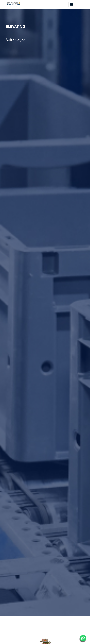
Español (60, 4)
